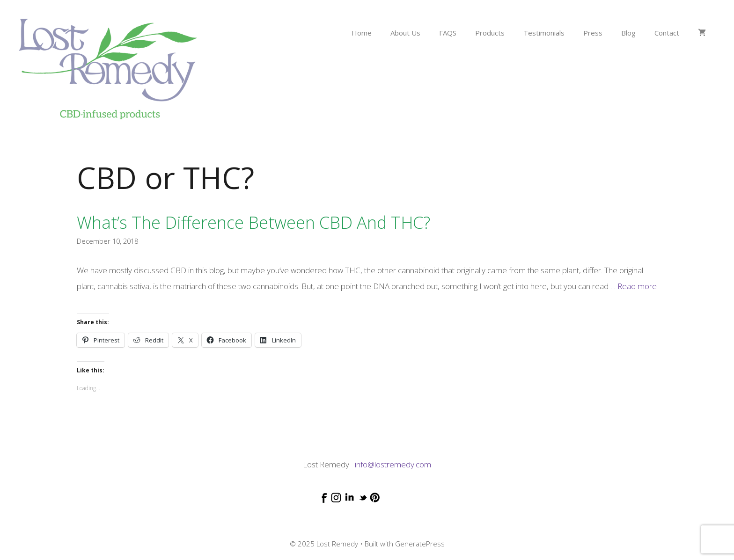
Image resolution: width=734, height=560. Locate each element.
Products (490, 33)
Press (593, 33)
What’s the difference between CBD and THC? (253, 222)
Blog (628, 33)
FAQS (448, 33)
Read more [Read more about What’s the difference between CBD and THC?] (637, 286)
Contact (667, 33)
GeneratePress (420, 544)
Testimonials (544, 33)
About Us (405, 33)
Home (362, 33)
